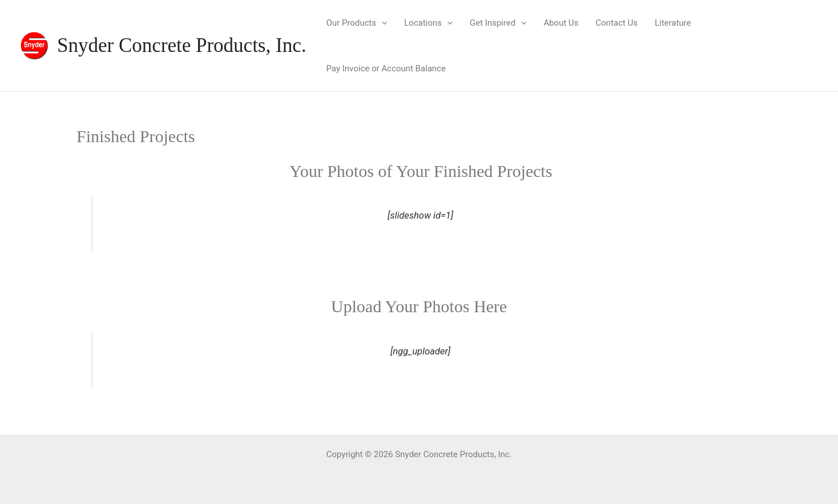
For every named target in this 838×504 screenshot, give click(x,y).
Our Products (356, 23)
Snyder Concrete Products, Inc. (182, 45)
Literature (673, 23)
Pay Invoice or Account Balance (386, 68)
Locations (428, 23)
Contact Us (617, 23)
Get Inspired (498, 23)
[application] (382, 23)
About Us (561, 23)
